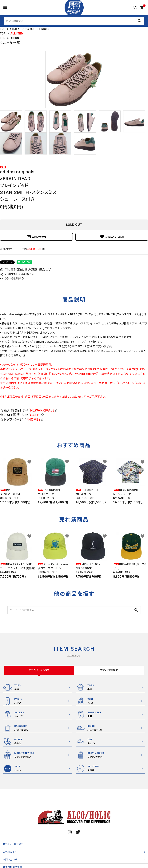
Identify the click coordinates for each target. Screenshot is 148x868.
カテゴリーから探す (13, 845)
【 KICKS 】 (45, 29)
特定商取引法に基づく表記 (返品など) (26, 270)
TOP (3, 29)
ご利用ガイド (10, 853)
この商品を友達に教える (17, 274)
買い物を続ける (12, 278)
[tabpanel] (74, 79)
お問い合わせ (36, 237)
